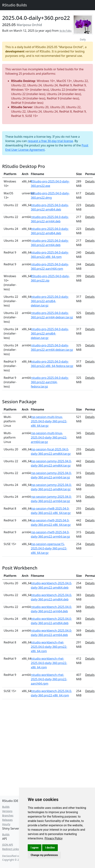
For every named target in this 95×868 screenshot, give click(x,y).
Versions (7, 811)
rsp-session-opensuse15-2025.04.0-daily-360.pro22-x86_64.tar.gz (49, 548)
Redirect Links (10, 849)
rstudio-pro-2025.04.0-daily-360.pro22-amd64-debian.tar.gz (50, 301)
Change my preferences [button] (44, 855)
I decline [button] (50, 848)
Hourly (6, 824)
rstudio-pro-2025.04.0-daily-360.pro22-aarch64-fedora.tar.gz (50, 382)
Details (90, 181)
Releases (7, 820)
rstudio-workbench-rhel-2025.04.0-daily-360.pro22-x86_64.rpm (49, 647)
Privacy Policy (54, 838)
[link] (54, 838)
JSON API (8, 845)
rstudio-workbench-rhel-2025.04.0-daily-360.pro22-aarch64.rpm (49, 679)
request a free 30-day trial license (50, 141)
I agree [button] (35, 848)
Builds (6, 807)
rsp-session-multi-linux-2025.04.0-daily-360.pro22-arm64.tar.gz (49, 437)
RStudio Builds (14, 5)
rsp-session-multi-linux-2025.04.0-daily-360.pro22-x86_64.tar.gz (49, 421)
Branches (8, 815)
